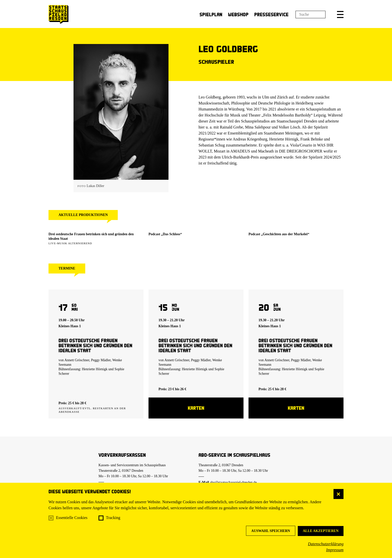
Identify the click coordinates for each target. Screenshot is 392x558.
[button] (340, 14)
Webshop (238, 14)
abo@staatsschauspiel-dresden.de (233, 482)
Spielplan (211, 14)
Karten (196, 408)
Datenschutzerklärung (326, 544)
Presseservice (271, 14)
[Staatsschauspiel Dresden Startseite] (58, 14)
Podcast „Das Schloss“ (165, 234)
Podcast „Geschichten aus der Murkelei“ (279, 234)
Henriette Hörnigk (95, 369)
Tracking (113, 518)
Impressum (335, 550)
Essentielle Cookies (72, 518)
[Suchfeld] (310, 14)
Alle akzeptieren (321, 531)
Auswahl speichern (271, 531)
